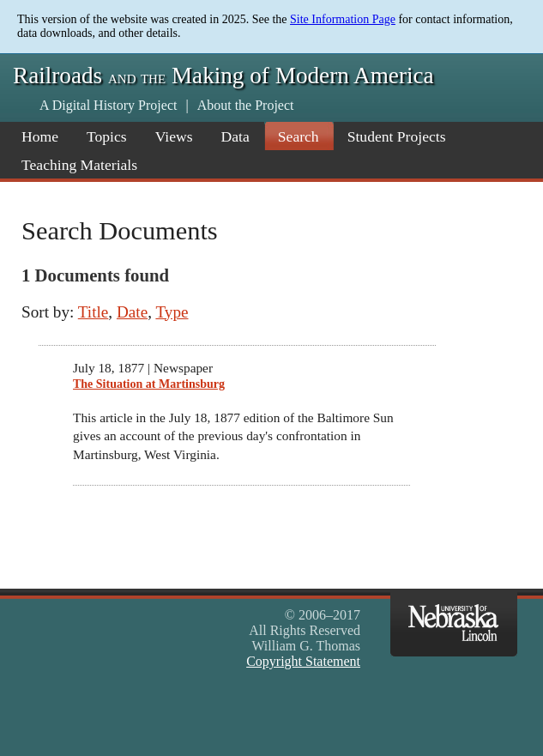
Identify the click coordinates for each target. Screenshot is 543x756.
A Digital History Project (108, 105)
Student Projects (397, 136)
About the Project (246, 105)
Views (174, 136)
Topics (107, 136)
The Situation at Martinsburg (149, 384)
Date (132, 312)
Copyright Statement (303, 661)
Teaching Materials (79, 165)
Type (172, 312)
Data (235, 136)
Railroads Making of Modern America (223, 76)
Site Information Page (343, 19)
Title (94, 312)
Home (40, 136)
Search (299, 136)
